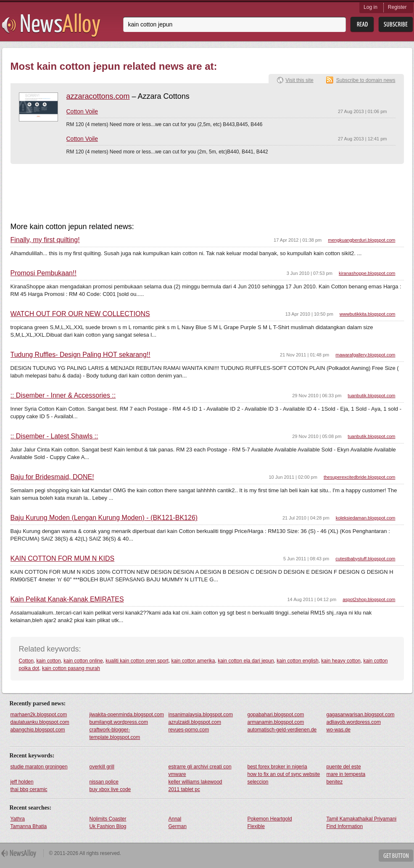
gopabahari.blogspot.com (276, 715)
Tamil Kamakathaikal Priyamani (362, 819)
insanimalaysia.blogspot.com (201, 715)
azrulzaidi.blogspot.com (195, 722)
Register (397, 7)
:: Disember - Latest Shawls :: (54, 436)
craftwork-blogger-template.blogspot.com (115, 733)
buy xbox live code (110, 789)
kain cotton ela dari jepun (246, 661)
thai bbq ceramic (29, 789)
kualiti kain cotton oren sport (137, 661)
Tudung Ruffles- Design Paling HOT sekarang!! (80, 355)
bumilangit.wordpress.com (119, 722)
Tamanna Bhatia (29, 826)
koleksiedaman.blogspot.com (366, 518)
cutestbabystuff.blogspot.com (365, 559)
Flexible (256, 826)
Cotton (26, 661)
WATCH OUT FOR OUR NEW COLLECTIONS (80, 314)
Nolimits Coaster (108, 819)
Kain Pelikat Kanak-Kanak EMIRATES (67, 599)
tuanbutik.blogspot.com (371, 396)
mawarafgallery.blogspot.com (365, 355)
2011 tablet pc (184, 789)
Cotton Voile (82, 111)
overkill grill (102, 767)
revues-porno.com (189, 730)
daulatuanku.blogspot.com (40, 722)
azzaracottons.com (98, 96)
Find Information (345, 826)
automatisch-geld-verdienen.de (282, 730)
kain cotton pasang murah (71, 668)
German (178, 826)
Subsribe (396, 25)
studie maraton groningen (39, 767)
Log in (370, 7)
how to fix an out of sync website (284, 774)
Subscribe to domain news (366, 80)
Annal (175, 819)
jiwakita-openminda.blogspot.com (127, 715)
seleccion (258, 782)
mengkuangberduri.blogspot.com (361, 240)
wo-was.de (339, 730)
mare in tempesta (346, 774)
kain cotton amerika (193, 661)
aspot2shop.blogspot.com (369, 599)
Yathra (18, 819)
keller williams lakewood (195, 782)
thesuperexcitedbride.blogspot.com (360, 477)
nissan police (104, 782)
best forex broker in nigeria (277, 767)
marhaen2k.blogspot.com (39, 715)
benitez (335, 782)
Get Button (396, 856)
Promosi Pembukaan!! (44, 273)
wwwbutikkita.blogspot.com (368, 314)
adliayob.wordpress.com (354, 722)
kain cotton (49, 661)
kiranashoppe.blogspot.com (367, 273)
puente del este (344, 767)
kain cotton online (83, 661)
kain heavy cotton (341, 661)
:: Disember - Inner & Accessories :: (63, 396)
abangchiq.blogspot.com (38, 730)
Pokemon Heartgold (270, 819)
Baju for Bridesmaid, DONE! (52, 477)
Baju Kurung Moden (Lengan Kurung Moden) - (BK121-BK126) (104, 518)
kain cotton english (297, 661)
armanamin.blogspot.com (276, 722)
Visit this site (299, 80)
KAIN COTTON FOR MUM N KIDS (63, 559)
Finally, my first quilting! (45, 240)
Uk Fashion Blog (108, 826)
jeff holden (22, 782)
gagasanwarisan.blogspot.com (361, 715)
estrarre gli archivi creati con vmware (200, 770)
